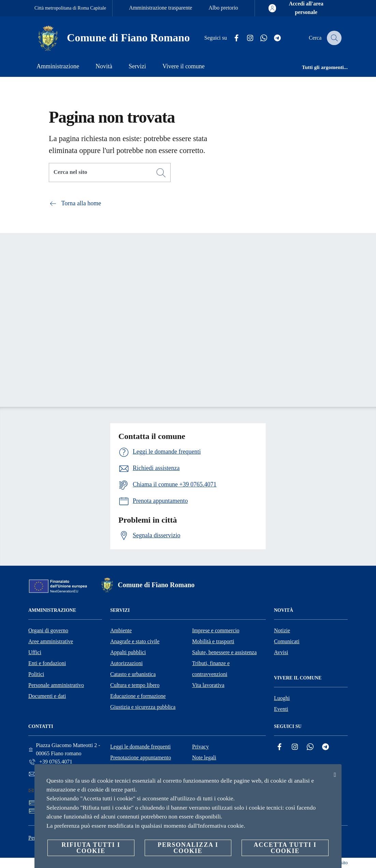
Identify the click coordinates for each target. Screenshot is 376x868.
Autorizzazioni (126, 663)
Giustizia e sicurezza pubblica (143, 707)
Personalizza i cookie (188, 848)
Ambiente (121, 630)
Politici (36, 674)
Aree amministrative (51, 641)
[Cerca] (333, 38)
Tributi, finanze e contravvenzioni (211, 669)
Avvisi (281, 652)
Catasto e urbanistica (133, 674)
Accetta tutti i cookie (285, 848)
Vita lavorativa (208, 685)
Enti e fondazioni (47, 663)
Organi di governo (48, 630)
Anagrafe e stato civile (135, 641)
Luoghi (282, 698)
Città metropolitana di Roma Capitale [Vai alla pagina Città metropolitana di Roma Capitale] (70, 8)
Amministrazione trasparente (161, 8)
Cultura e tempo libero (135, 685)
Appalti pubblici (128, 652)
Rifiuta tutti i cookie (91, 848)
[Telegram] (273, 38)
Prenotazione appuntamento (141, 757)
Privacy (200, 747)
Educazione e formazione (138, 696)
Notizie (282, 630)
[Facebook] (232, 38)
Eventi (281, 709)
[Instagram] (246, 38)
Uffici (35, 652)
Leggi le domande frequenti (140, 747)
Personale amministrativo (56, 685)
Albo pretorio (223, 8)
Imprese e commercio (216, 630)
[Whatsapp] (259, 38)
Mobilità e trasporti (213, 641)
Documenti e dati (47, 696)
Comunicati (287, 641)
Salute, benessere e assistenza (224, 652)
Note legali (204, 757)
